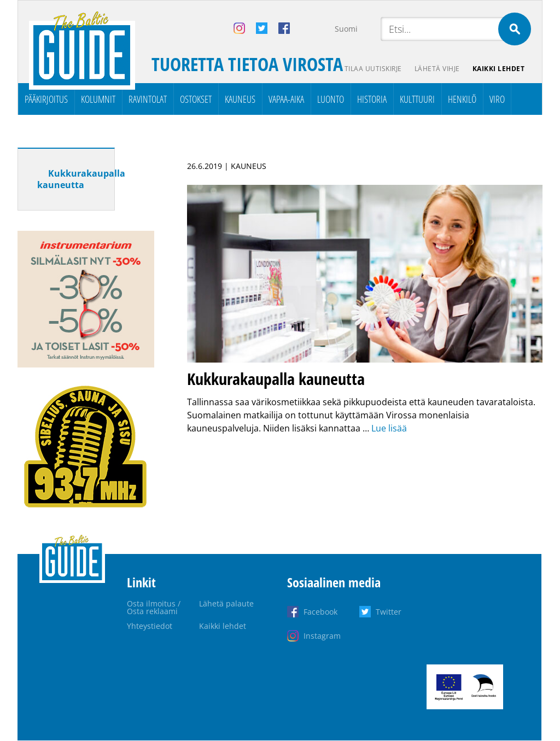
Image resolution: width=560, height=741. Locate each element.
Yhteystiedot (150, 626)
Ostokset (196, 99)
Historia (372, 99)
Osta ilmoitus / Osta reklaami (154, 607)
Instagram (322, 636)
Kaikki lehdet (499, 69)
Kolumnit (98, 99)
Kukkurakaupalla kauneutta (81, 179)
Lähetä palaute (226, 603)
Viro (497, 99)
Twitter (389, 612)
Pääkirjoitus (46, 99)
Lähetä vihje (437, 69)
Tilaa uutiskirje (372, 69)
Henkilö (462, 99)
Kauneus (240, 99)
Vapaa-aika (286, 99)
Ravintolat (148, 99)
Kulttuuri (417, 99)
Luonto (331, 99)
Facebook (320, 612)
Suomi (346, 29)
